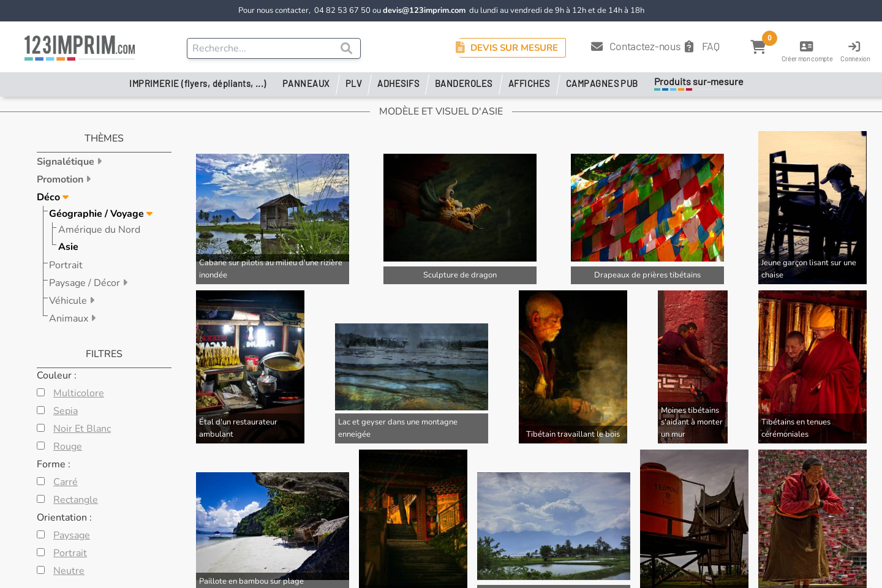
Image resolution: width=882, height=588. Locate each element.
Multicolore (79, 393)
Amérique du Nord (99, 230)
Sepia (66, 411)
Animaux (70, 318)
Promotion (61, 179)
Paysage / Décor (86, 283)
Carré (66, 482)
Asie (68, 247)
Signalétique (67, 162)
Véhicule (69, 301)
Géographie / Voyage (98, 214)
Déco (50, 197)
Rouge (68, 447)
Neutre (69, 571)
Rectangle (76, 500)
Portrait (66, 265)
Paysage (72, 535)
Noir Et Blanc (82, 429)
